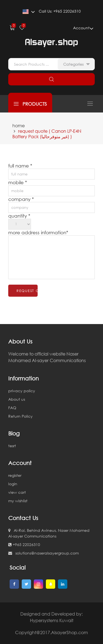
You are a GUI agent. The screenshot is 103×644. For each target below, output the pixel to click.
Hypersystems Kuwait (52, 620)
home (19, 126)
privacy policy (22, 391)
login (13, 484)
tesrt (12, 446)
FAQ (12, 408)
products (30, 104)
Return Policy (20, 416)
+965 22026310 (24, 545)
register (15, 475)
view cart (17, 492)
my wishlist (18, 501)
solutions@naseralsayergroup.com (44, 553)
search (51, 79)
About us (17, 399)
